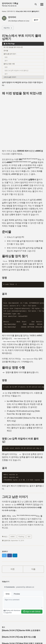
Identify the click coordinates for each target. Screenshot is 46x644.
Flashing (21, 537)
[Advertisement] (23, 123)
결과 (6, 61)
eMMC (13, 537)
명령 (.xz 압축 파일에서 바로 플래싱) (16, 71)
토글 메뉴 (7, 28)
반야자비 (12, 17)
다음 (33, 569)
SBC (29, 537)
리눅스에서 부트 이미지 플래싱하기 (22, 37)
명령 (6, 57)
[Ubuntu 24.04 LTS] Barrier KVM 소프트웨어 (21, 630)
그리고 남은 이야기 (10, 77)
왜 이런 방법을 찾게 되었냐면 (13, 47)
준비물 (6, 51)
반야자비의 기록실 (10, 4)
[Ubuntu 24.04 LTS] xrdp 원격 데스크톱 (19, 637)
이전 (13, 569)
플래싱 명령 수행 (9, 64)
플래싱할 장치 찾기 (10, 54)
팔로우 (36, 20)
